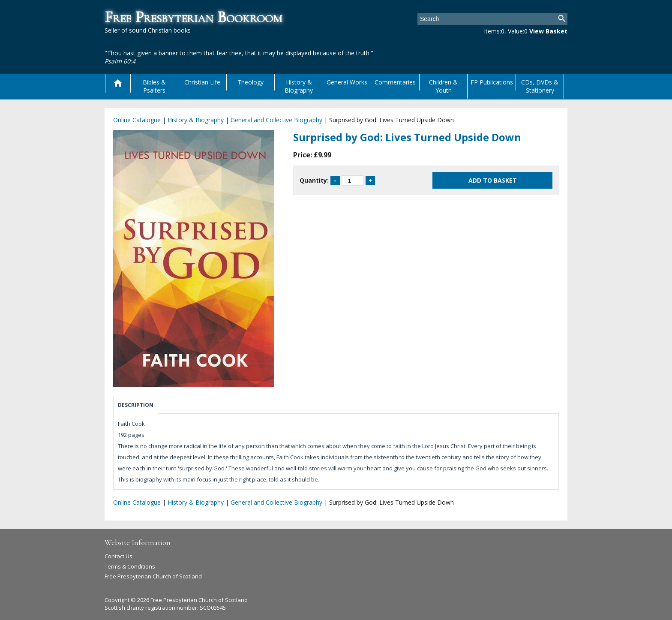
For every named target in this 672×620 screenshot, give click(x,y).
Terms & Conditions (130, 566)
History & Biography (299, 86)
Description (136, 405)
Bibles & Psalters (154, 86)
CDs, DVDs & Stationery (540, 86)
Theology (250, 82)
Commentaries (395, 82)
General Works (347, 82)
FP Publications (492, 82)
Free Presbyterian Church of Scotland (153, 576)
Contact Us (118, 556)
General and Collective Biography (276, 120)
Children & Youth (443, 86)
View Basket (548, 31)
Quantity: (314, 180)
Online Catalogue (137, 120)
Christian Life (202, 82)
